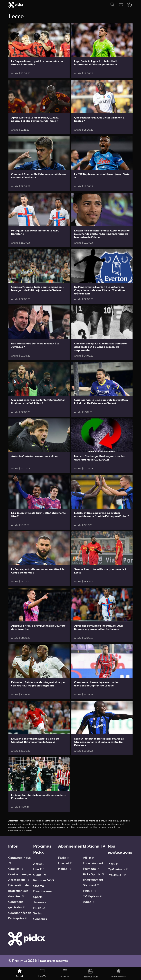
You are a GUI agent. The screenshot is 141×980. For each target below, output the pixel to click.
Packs (64, 858)
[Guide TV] (65, 974)
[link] (39, 51)
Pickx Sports (93, 874)
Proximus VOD (44, 880)
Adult (88, 902)
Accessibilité (18, 880)
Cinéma (39, 886)
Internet (65, 863)
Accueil (38, 864)
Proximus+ (117, 875)
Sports (38, 897)
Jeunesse (40, 902)
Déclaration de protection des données (18, 891)
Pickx (113, 864)
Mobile (64, 869)
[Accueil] (20, 974)
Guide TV (40, 875)
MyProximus (118, 869)
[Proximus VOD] (90, 974)
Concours (40, 919)
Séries (38, 914)
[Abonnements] (119, 974)
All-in (89, 858)
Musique (39, 908)
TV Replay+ (93, 896)
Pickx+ (89, 891)
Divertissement (44, 891)
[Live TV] (42, 974)
